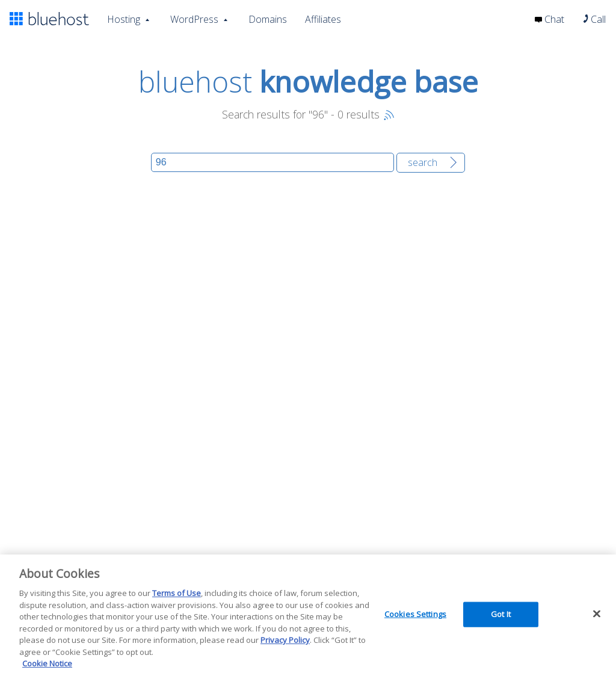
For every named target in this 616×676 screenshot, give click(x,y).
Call (594, 19)
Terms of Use (177, 593)
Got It (501, 614)
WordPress (194, 18)
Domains (268, 19)
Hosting (124, 18)
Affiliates (323, 19)
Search (423, 162)
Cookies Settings (415, 614)
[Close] (597, 614)
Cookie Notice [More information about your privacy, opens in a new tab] (47, 663)
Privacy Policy (285, 640)
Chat (550, 19)
